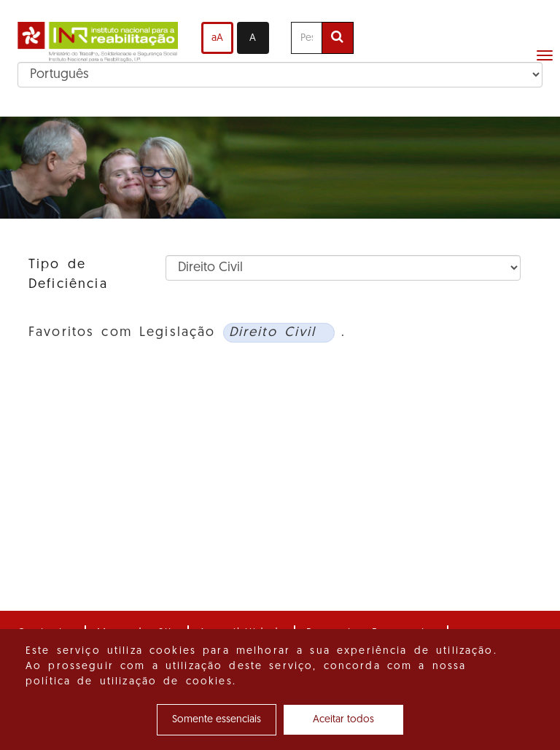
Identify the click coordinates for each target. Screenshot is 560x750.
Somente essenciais (217, 720)
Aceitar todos (343, 720)
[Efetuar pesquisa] (338, 38)
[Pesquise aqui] (307, 38)
